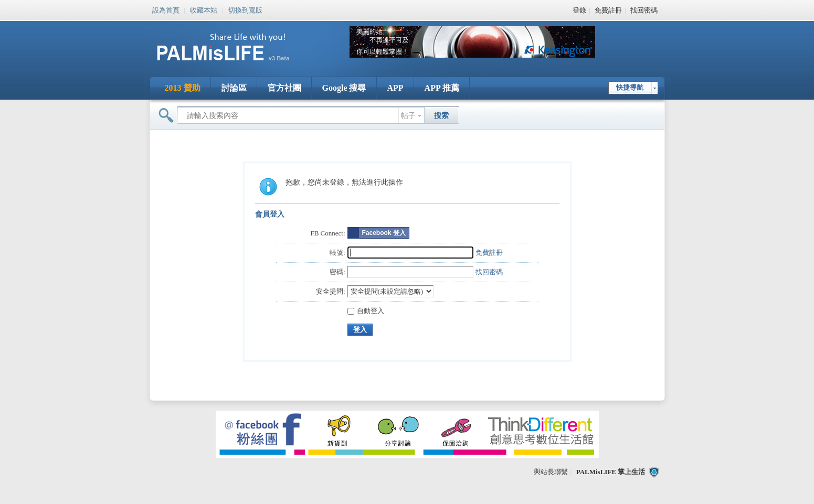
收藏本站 (204, 9)
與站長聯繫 (551, 472)
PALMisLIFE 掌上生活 (611, 472)
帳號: (337, 253)
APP (395, 88)
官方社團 (284, 88)
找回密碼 (644, 10)
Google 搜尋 (344, 88)
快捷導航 (630, 87)
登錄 (579, 10)
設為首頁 (166, 9)
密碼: (337, 272)
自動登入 (366, 311)
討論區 (234, 88)
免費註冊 (608, 10)
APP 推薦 (442, 88)
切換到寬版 (245, 9)
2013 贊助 (183, 88)
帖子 (408, 116)
